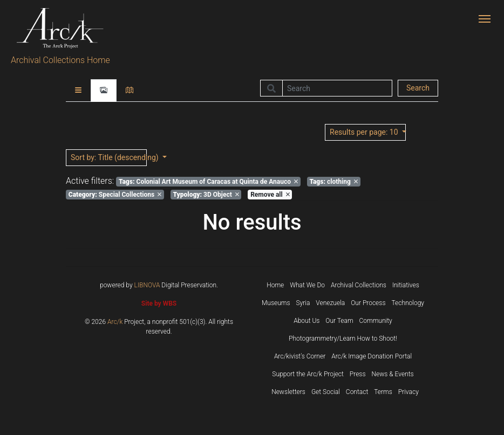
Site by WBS (159, 303)
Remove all (270, 195)
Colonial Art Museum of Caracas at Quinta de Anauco (208, 182)
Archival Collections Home (60, 60)
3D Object (206, 195)
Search (418, 88)
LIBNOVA (147, 285)
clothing (333, 182)
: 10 (365, 132)
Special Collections (115, 195)
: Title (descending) (109, 157)
